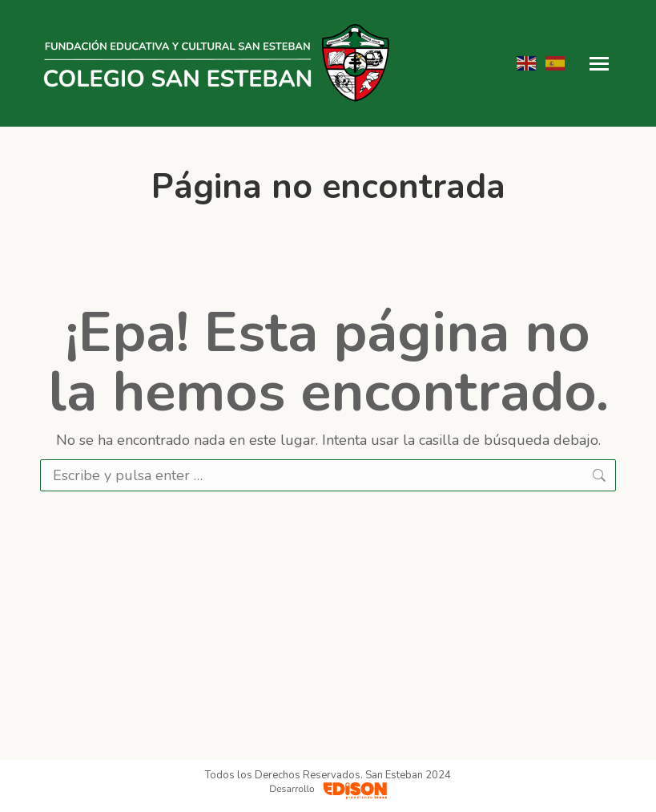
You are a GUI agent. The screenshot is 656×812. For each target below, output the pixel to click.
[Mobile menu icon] (599, 64)
